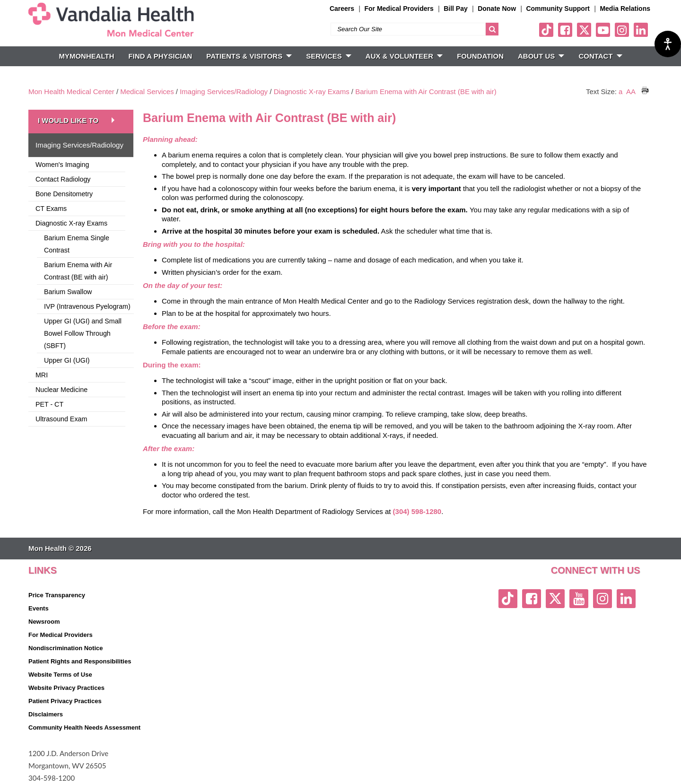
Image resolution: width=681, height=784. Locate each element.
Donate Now (497, 9)
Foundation (480, 56)
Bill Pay (456, 9)
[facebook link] (565, 30)
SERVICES (329, 56)
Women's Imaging (62, 165)
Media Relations (625, 9)
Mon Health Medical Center (71, 91)
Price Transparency (57, 595)
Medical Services (147, 91)
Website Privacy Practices (66, 688)
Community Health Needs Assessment (84, 727)
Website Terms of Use (60, 675)
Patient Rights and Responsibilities (80, 661)
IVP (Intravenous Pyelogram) (87, 306)
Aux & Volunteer (404, 56)
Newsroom (44, 622)
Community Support (558, 9)
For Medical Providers (399, 9)
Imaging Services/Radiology (224, 91)
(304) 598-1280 (417, 511)
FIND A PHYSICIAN (161, 56)
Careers (342, 9)
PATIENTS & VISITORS (249, 56)
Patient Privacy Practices (65, 701)
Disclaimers (46, 714)
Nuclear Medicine (61, 390)
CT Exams (51, 209)
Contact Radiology (63, 179)
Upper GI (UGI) (67, 360)
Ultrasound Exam (61, 419)
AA (631, 91)
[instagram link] (622, 30)
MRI (42, 375)
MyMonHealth (86, 56)
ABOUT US (541, 56)
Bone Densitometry (64, 194)
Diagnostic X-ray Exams (312, 91)
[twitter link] (584, 30)
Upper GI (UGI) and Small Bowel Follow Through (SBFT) (83, 333)
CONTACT (600, 56)
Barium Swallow (68, 292)
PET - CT (49, 404)
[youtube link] (603, 30)
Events (39, 608)
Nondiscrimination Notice (65, 648)
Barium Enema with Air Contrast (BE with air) (426, 91)
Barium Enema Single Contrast (77, 244)
